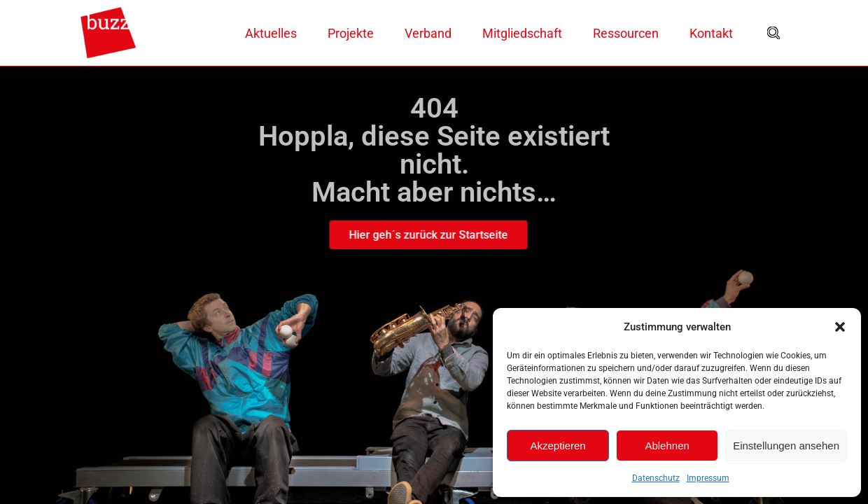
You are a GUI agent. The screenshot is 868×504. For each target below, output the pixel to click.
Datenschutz (656, 478)
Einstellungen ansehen (786, 446)
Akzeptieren (558, 446)
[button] (840, 327)
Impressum (708, 478)
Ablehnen (667, 446)
